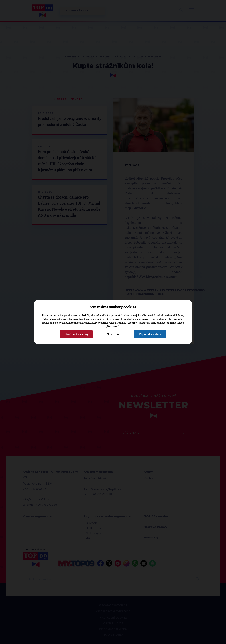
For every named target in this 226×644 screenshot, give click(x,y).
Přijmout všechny (150, 334)
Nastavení (113, 334)
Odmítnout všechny (76, 334)
